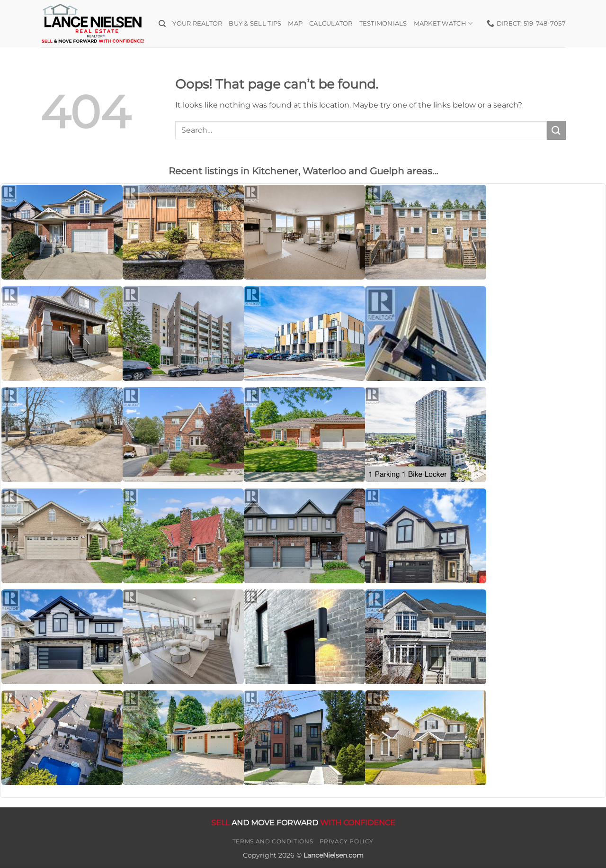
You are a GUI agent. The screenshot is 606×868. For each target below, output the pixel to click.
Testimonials (383, 23)
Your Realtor (197, 23)
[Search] (162, 24)
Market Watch (443, 23)
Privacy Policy (347, 841)
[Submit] (556, 130)
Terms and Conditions (273, 841)
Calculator (331, 23)
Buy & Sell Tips (255, 23)
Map (295, 23)
